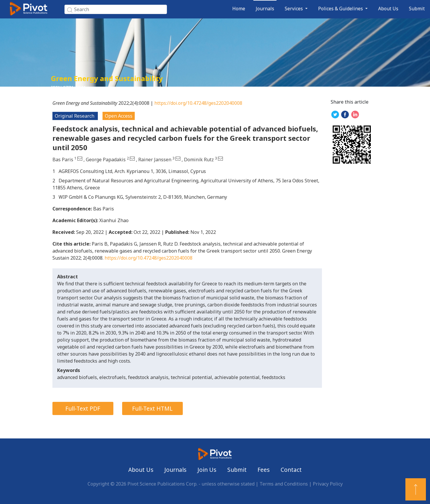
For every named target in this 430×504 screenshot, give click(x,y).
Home (239, 8)
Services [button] (294, 8)
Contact (291, 470)
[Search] (116, 9)
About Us (388, 8)
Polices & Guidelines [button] (341, 8)
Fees (264, 470)
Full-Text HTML (152, 408)
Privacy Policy (328, 484)
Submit (417, 8)
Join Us (207, 470)
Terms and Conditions (284, 484)
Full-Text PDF (83, 408)
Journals (265, 8)
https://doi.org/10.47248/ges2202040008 (198, 103)
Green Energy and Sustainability (107, 78)
